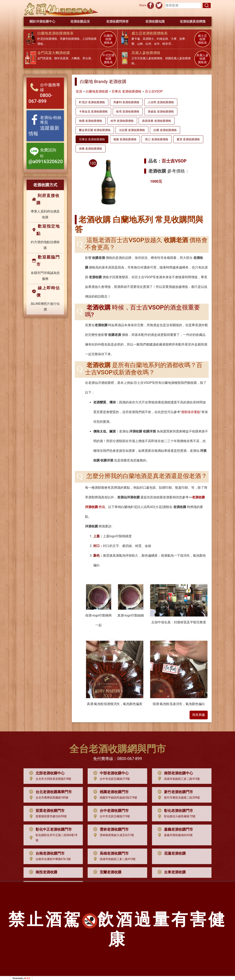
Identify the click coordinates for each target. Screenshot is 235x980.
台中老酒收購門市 (110, 811)
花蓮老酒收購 (171, 853)
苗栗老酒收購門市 (46, 811)
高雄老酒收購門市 (110, 853)
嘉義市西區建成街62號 (174, 835)
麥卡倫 (136, 39)
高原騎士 (148, 39)
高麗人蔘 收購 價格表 (202, 59)
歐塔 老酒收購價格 (128, 111)
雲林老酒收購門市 (110, 829)
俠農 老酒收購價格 (91, 149)
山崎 (140, 44)
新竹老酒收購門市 (174, 792)
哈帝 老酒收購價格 (122, 121)
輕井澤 (167, 44)
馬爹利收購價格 (70, 39)
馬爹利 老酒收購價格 (126, 102)
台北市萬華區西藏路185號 (48, 798)
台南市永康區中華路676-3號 (49, 859)
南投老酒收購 (42, 872)
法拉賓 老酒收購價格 (132, 130)
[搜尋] (207, 5)
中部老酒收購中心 (110, 773)
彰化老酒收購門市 (174, 811)
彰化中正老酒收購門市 (49, 829)
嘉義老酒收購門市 (174, 829)
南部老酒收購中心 (174, 773)
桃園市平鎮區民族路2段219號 (114, 798)
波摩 (182, 39)
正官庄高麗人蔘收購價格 (147, 58)
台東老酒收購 (171, 872)
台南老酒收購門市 (46, 853)
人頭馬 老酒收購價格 (161, 102)
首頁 (79, 91)
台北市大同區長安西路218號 (49, 779)
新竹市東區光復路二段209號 (178, 798)
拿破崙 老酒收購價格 (161, 111)
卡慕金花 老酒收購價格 (93, 111)
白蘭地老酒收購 (97, 91)
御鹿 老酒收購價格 (91, 121)
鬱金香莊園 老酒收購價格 (95, 130)
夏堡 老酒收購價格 (188, 139)
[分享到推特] (159, 5)
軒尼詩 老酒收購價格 (92, 102)
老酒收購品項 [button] (80, 21)
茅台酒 (87, 58)
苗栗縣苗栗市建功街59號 (47, 816)
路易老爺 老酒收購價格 (156, 121)
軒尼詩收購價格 (47, 39)
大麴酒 (75, 58)
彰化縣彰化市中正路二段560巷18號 (52, 838)
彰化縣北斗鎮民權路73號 (175, 816)
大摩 (174, 39)
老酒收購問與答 (117, 21)
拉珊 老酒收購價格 (165, 130)
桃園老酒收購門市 (110, 792)
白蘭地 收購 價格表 (108, 39)
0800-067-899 (130, 759)
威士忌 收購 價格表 (202, 39)
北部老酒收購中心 (46, 773)
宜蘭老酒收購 (106, 872)
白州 (148, 44)
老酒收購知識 (155, 21)
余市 (157, 44)
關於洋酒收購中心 (42, 21)
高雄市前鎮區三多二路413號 (178, 779)
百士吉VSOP (154, 91)
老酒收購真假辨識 (193, 21)
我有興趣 (199, 715)
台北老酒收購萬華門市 (49, 792)
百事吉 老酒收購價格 (126, 91)
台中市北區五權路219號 (111, 779)
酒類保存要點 (191, 412)
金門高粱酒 (44, 58)
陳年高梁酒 (61, 58)
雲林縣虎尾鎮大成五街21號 (113, 835)
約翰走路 (162, 39)
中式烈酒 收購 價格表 (108, 59)
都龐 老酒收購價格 (125, 139)
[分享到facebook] (151, 5)
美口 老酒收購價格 (156, 139)
